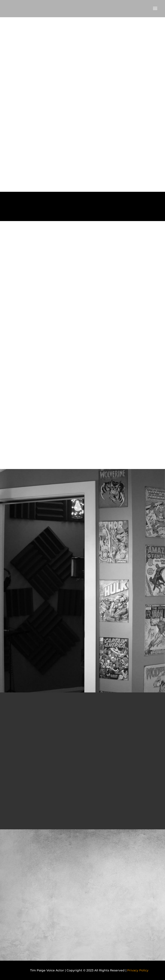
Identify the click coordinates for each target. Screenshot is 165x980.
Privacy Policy (138, 970)
